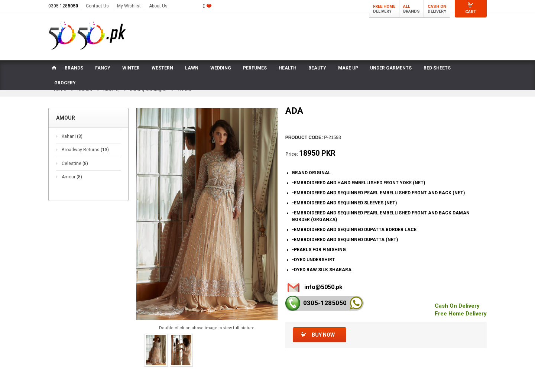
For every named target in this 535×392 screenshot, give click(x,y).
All (407, 7)
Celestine (75, 163)
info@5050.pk (323, 287)
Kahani (72, 136)
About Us (158, 6)
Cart (471, 12)
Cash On (437, 7)
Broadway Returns (85, 150)
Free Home (384, 7)
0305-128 (63, 6)
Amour (72, 177)
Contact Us (97, 6)
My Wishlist (129, 6)
